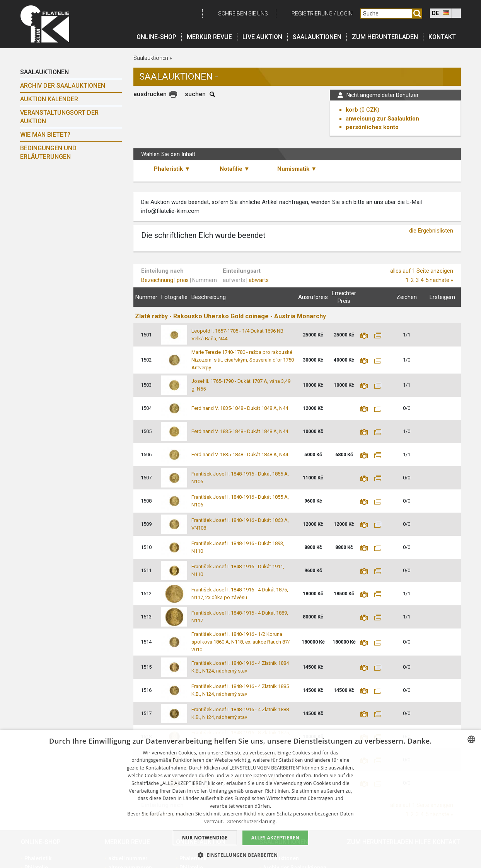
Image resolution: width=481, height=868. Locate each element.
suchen (195, 94)
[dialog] (240, 799)
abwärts (259, 280)
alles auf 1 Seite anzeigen (422, 271)
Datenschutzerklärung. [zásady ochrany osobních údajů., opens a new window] (251, 821)
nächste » (441, 280)
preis (183, 280)
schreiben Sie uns (243, 14)
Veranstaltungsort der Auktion (59, 117)
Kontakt (442, 37)
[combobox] (471, 739)
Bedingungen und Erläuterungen (48, 152)
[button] (241, 855)
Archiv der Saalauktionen (63, 86)
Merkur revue (209, 37)
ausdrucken (150, 94)
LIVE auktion (262, 37)
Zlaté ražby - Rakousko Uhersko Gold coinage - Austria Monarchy (230, 316)
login (345, 14)
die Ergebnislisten (431, 231)
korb (352, 110)
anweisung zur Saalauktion (382, 119)
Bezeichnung (157, 280)
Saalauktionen (317, 37)
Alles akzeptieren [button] (275, 838)
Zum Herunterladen (385, 37)
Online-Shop (156, 37)
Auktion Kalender (49, 99)
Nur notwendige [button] (205, 838)
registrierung (312, 14)
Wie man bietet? (45, 135)
